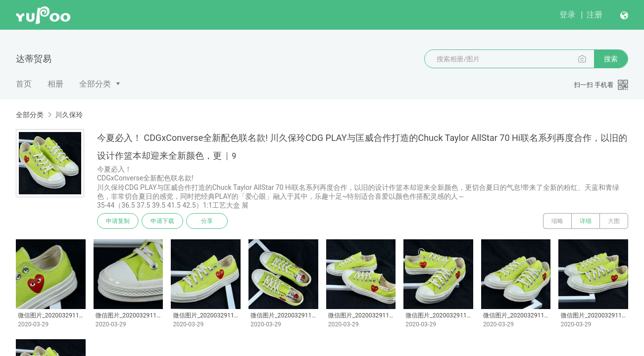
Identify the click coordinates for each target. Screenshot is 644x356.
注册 (594, 15)
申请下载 (162, 221)
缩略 (557, 221)
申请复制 (118, 221)
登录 (567, 15)
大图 (614, 221)
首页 (24, 84)
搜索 (611, 59)
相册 (55, 84)
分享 (207, 221)
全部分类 (95, 84)
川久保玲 (69, 115)
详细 (586, 221)
